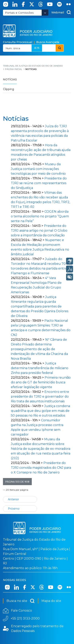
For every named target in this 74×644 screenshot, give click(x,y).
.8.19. (37, 48)
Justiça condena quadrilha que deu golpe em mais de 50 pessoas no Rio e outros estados (40, 411)
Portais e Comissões (19, 13)
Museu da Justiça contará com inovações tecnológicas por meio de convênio (38, 169)
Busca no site (21, 601)
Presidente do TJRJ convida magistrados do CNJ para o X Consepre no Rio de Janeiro (41, 468)
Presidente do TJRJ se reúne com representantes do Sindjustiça (39, 183)
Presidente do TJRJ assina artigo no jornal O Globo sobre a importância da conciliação (39, 231)
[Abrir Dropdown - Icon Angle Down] (45, 13)
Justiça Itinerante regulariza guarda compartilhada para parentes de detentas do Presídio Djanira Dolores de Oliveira (40, 306)
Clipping (8, 89)
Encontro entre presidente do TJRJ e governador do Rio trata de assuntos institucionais (40, 396)
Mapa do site (51, 601)
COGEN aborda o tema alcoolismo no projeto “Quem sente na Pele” (40, 216)
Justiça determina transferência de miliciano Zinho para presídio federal (40, 368)
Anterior (13, 499)
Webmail (58, 12)
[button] (17, 482)
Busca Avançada (48, 42)
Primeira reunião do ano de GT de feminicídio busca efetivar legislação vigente (41, 382)
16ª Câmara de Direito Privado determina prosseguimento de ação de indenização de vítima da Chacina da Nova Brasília (39, 349)
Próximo (14, 509)
